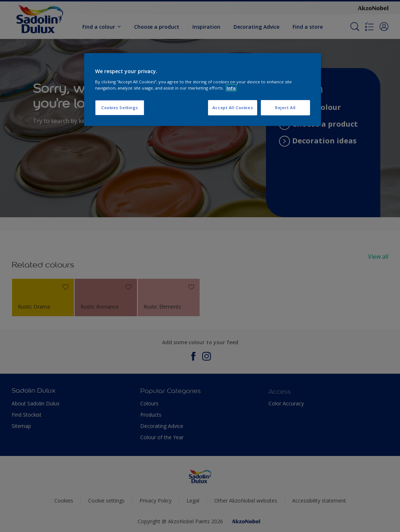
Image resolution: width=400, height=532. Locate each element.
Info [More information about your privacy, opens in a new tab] (231, 88)
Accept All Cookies (233, 108)
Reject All (285, 108)
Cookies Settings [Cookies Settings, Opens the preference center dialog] (120, 108)
